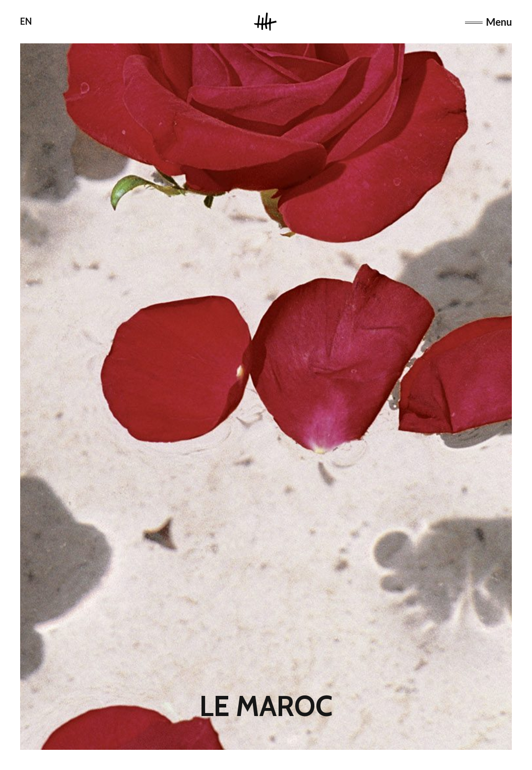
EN (26, 21)
